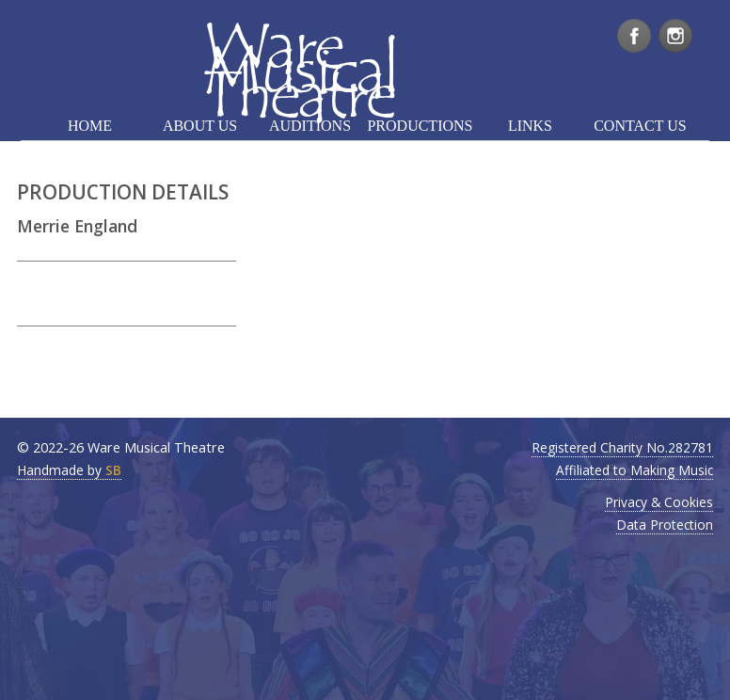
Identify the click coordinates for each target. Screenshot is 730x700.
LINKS (530, 126)
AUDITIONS (310, 126)
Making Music (672, 470)
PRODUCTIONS (420, 126)
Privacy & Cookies (659, 502)
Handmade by (69, 470)
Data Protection (665, 525)
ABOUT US (200, 126)
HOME (90, 126)
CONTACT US (640, 126)
